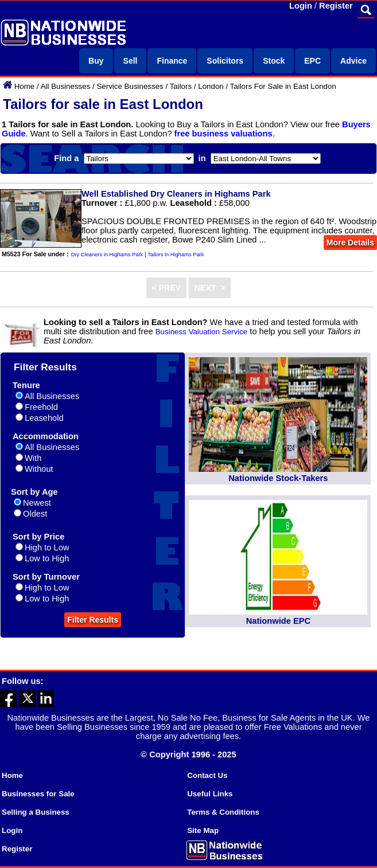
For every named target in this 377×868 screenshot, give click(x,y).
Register (336, 6)
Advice (353, 61)
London (211, 86)
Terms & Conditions (223, 812)
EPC (312, 61)
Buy (96, 61)
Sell (131, 61)
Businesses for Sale (38, 794)
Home (25, 86)
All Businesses (66, 86)
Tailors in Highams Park (176, 255)
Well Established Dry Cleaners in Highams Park (176, 194)
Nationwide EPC (278, 621)
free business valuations (224, 134)
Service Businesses (130, 86)
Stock (274, 61)
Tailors (181, 86)
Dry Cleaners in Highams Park (107, 255)
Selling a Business (36, 812)
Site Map (203, 830)
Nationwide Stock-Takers (278, 478)
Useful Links (210, 794)
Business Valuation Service (202, 332)
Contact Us (207, 775)
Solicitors (225, 61)
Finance (172, 61)
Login (301, 6)
